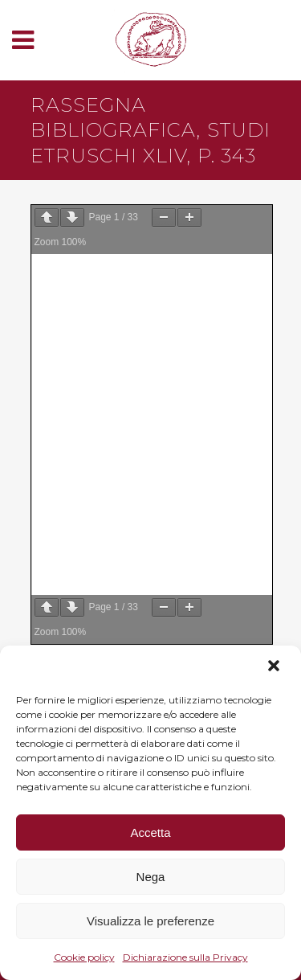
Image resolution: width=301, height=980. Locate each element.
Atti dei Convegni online (126, 392)
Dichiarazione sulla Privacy (185, 957)
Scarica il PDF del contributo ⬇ (136, 249)
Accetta (150, 832)
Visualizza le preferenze (150, 921)
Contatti (73, 461)
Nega (151, 877)
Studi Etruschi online (118, 322)
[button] (275, 667)
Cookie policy (84, 957)
